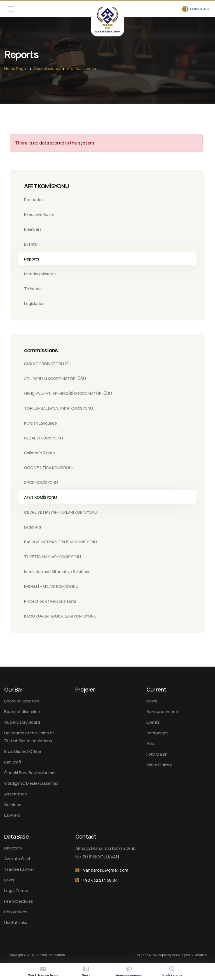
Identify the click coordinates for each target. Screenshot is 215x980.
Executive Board (39, 214)
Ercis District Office (23, 751)
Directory (13, 848)
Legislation (34, 303)
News (152, 701)
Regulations (16, 912)
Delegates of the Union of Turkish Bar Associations (29, 737)
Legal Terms (16, 891)
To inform (33, 289)
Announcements (163, 712)
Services (13, 805)
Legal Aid (32, 527)
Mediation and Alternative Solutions (57, 572)
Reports (32, 259)
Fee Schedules (19, 901)
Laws (9, 880)
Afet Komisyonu (81, 68)
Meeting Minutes (40, 274)
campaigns (157, 733)
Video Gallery (159, 765)
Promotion (34, 200)
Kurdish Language (41, 423)
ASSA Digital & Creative (189, 955)
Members (33, 229)
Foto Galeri (157, 754)
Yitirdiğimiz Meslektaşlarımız (31, 783)
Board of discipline (22, 712)
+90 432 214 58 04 (100, 880)
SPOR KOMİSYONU (41, 482)
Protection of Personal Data (50, 601)
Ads (150, 743)
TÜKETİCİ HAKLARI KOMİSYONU (52, 557)
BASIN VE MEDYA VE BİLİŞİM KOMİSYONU (60, 542)
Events (31, 244)
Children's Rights (39, 453)
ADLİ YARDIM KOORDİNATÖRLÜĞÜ (55, 379)
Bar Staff (13, 762)
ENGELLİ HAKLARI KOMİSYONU (51, 586)
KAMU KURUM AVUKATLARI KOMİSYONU (60, 616)
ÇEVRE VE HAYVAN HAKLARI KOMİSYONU (61, 512)
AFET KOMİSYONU (40, 497)
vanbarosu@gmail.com (106, 870)
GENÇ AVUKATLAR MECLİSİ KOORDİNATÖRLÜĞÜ (68, 393)
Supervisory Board (22, 722)
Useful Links (16, 922)
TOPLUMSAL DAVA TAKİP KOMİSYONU (59, 408)
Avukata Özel (17, 859)
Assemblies (16, 794)
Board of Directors (22, 701)
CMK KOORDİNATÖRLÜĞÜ (48, 364)
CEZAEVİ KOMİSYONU (44, 438)
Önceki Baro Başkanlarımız (30, 773)
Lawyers (12, 815)
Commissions (46, 68)
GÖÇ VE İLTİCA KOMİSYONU (49, 468)
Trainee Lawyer (19, 869)
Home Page (15, 68)
